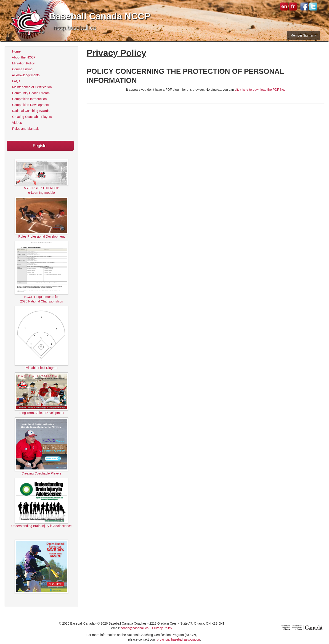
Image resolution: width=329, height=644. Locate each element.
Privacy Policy (162, 628)
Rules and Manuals (24, 129)
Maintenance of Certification (30, 87)
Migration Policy (21, 63)
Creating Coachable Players (30, 117)
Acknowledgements (24, 75)
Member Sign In (303, 35)
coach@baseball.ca (135, 628)
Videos (15, 123)
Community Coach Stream (29, 93)
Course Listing (20, 69)
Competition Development (29, 105)
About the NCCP (22, 57)
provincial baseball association (178, 639)
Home (14, 51)
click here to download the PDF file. (260, 90)
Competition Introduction (28, 99)
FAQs (14, 81)
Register (40, 146)
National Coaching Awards (29, 111)
